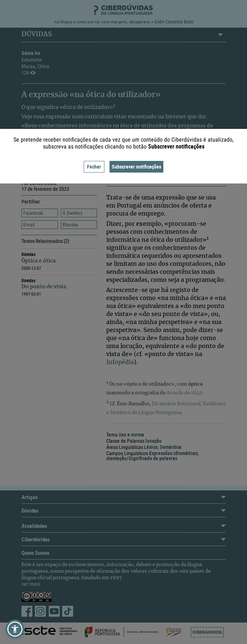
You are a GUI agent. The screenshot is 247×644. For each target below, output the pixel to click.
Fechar (94, 167)
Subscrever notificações (136, 167)
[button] (15, 629)
